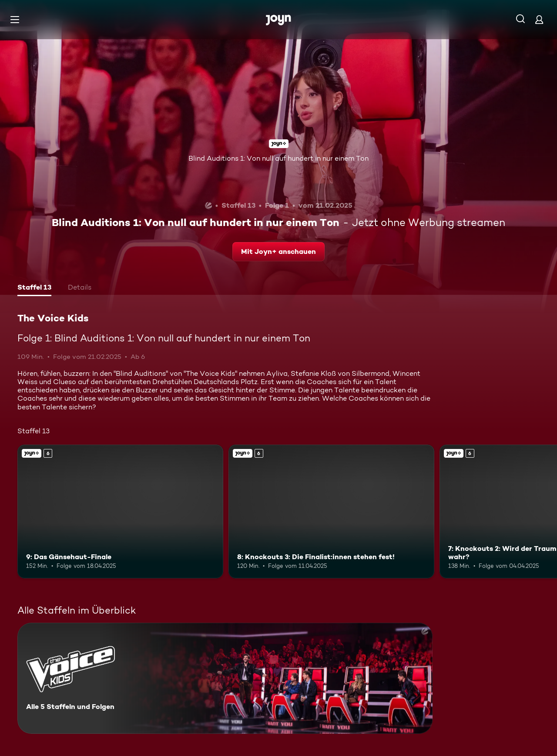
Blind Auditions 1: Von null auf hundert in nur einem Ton (278, 158)
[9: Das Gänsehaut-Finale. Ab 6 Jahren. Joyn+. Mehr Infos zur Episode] (120, 511)
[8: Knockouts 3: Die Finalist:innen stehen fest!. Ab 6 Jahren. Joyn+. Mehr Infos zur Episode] (331, 511)
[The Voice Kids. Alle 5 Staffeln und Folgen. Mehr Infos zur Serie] (225, 678)
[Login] (539, 19)
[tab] (34, 288)
